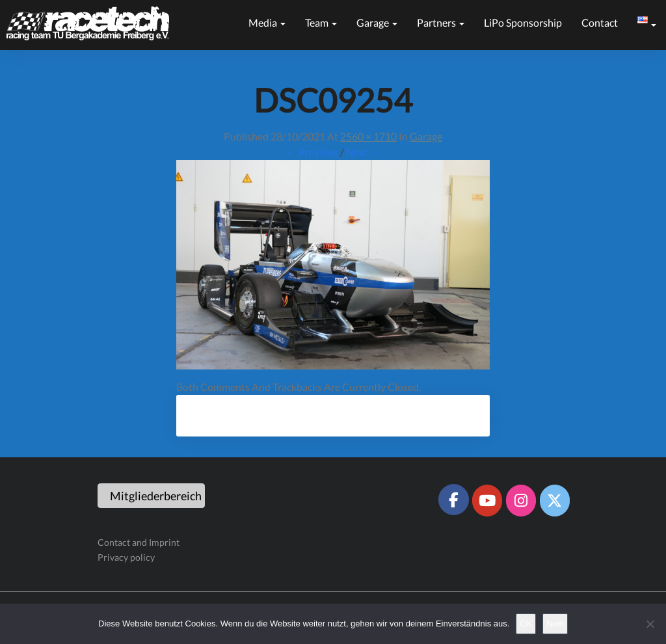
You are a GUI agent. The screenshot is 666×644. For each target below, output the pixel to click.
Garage (377, 22)
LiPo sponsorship (523, 22)
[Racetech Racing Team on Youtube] (487, 500)
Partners (441, 22)
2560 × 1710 (368, 136)
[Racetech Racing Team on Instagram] (521, 500)
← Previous (312, 152)
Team (321, 22)
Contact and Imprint (139, 542)
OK (526, 624)
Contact (600, 22)
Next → (363, 152)
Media (267, 22)
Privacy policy (126, 557)
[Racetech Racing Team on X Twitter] (555, 500)
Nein (555, 624)
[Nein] (650, 624)
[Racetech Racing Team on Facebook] (453, 500)
